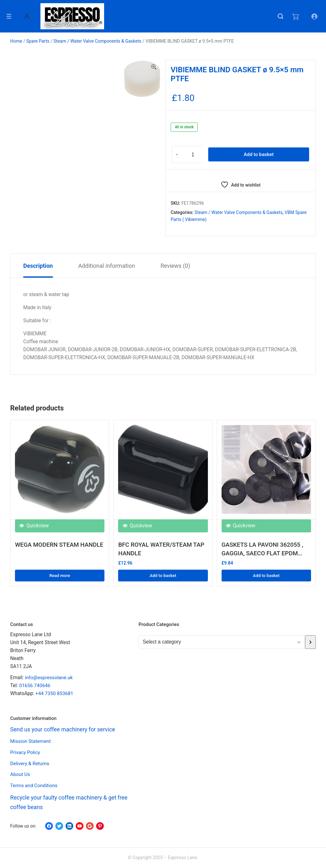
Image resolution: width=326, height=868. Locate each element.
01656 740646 (35, 686)
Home (16, 41)
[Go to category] (310, 642)
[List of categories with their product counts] (222, 642)
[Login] (27, 16)
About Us (20, 775)
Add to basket (259, 154)
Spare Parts (38, 41)
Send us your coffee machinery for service (66, 729)
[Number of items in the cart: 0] (295, 16)
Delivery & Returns (30, 764)
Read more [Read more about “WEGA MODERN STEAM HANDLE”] (60, 575)
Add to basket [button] (163, 575)
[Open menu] (9, 16)
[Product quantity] (193, 154)
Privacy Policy (25, 752)
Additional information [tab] (107, 266)
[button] (154, 67)
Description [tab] (38, 266)
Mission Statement (31, 742)
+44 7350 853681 (55, 694)
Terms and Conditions (34, 786)
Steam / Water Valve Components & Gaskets (97, 41)
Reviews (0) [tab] (175, 266)
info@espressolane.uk (49, 678)
